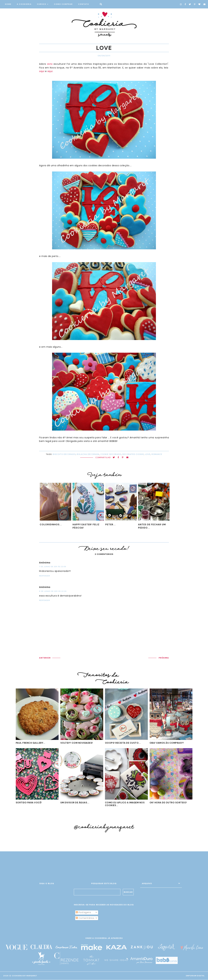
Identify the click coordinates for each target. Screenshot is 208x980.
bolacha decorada (88, 454)
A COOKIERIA (24, 4)
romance (157, 454)
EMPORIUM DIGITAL (195, 976)
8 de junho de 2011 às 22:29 (53, 591)
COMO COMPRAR (63, 4)
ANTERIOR (45, 658)
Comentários (85, 918)
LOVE (148, 454)
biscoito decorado (64, 454)
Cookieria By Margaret (24, 976)
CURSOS (42, 4)
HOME (8, 4)
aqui (42, 71)
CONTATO (84, 4)
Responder (44, 576)
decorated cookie (133, 454)
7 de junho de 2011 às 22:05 (53, 567)
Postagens (83, 913)
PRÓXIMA (164, 658)
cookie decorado (111, 454)
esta (50, 64)
